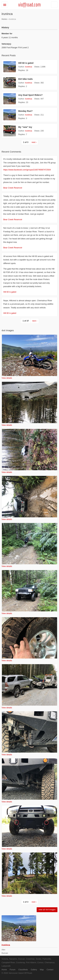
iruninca (29, 67)
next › (34, 142)
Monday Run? (25, 111)
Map (42, 970)
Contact (50, 970)
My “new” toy (25, 127)
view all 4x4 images (47, 910)
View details (7, 378)
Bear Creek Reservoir (13, 188)
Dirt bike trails (25, 79)
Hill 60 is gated (26, 63)
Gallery (34, 970)
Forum (13, 970)
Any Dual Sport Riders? (30, 95)
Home (4, 19)
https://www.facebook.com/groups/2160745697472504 (27, 170)
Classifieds (23, 970)
